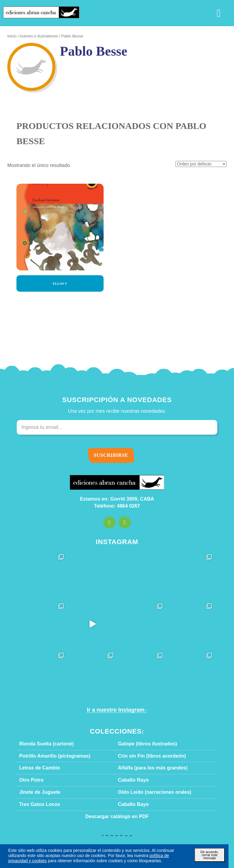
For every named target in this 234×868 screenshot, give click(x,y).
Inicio (11, 36)
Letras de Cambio (36, 768)
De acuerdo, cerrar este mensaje (209, 853)
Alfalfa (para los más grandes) (145, 768)
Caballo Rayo (130, 780)
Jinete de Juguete (35, 792)
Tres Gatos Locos (35, 804)
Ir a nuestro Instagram (115, 710)
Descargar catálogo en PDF (117, 817)
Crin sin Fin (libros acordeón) (145, 756)
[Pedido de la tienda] (203, 164)
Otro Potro (30, 780)
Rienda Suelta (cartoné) (42, 744)
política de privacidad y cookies (124, 855)
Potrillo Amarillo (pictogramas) (48, 756)
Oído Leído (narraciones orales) (147, 792)
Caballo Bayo (130, 804)
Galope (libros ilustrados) (142, 744)
